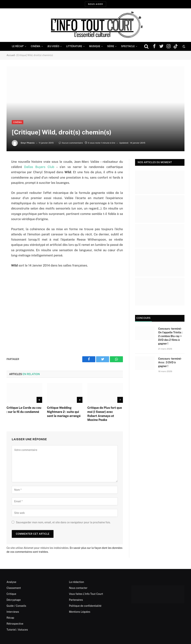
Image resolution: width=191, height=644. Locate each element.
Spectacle (128, 46)
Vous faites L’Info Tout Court (86, 594)
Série (111, 46)
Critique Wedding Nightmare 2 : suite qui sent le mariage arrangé (64, 412)
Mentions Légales (80, 612)
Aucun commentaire (71, 143)
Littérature (74, 46)
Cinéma (36, 46)
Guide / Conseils (16, 606)
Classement (14, 588)
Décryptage (14, 600)
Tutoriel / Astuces (17, 630)
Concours (143, 318)
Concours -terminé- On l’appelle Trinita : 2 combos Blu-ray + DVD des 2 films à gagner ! (170, 336)
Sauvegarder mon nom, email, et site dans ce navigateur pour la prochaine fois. (63, 522)
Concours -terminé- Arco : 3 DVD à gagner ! (170, 362)
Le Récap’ (18, 46)
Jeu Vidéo (53, 46)
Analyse (11, 582)
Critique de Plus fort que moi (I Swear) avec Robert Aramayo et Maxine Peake (105, 414)
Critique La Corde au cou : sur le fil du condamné (24, 410)
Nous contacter (78, 588)
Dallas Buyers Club (39, 167)
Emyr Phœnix (28, 143)
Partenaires (76, 600)
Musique (95, 46)
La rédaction (77, 582)
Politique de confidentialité (85, 606)
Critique (11, 594)
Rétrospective (15, 624)
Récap (10, 618)
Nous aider (95, 4)
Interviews (13, 612)
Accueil (11, 55)
